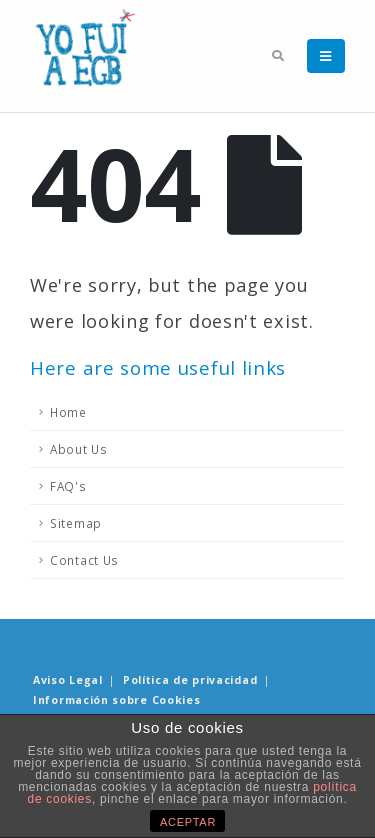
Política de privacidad (190, 680)
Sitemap (76, 523)
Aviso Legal (68, 680)
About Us (79, 449)
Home (68, 412)
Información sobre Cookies (117, 700)
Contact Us (84, 560)
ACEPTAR (188, 822)
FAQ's (68, 486)
